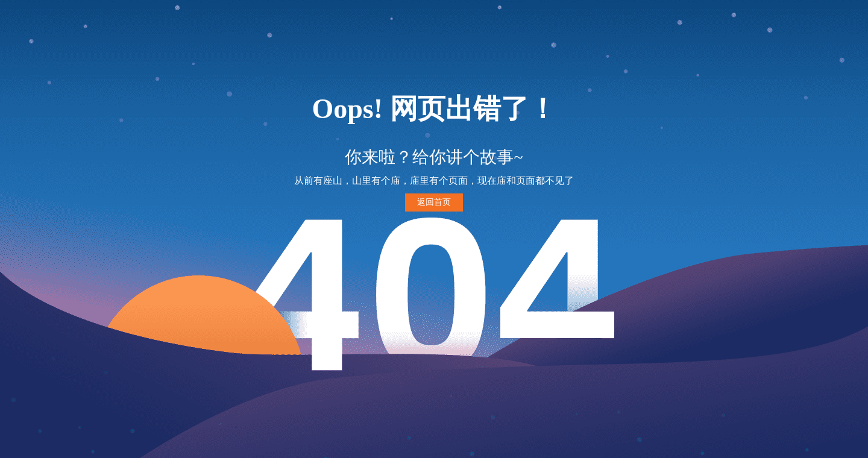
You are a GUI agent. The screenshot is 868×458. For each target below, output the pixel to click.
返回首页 (434, 202)
